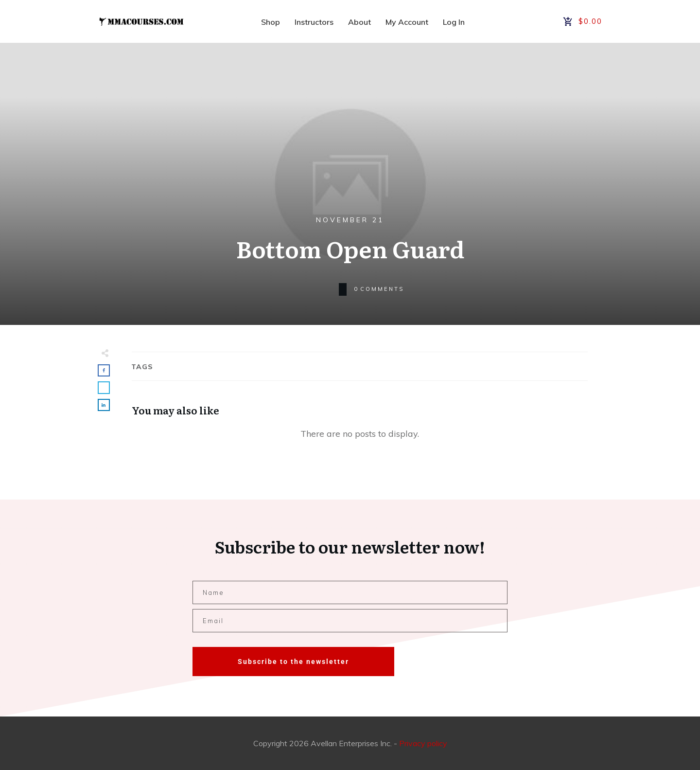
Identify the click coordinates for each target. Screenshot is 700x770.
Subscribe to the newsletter (293, 662)
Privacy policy (423, 743)
